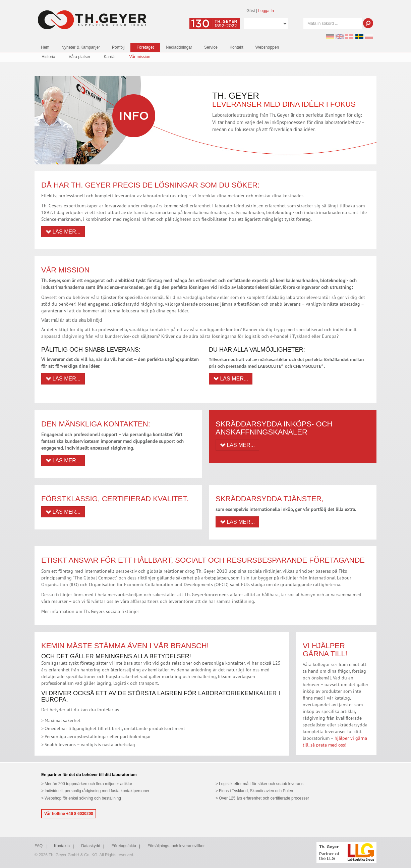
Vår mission (140, 57)
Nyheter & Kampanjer (81, 47)
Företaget (145, 47)
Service (211, 47)
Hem (45, 47)
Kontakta (62, 846)
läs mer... (237, 445)
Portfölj (118, 47)
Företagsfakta (124, 846)
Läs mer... (63, 232)
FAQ (39, 846)
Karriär (110, 57)
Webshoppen (267, 47)
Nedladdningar (179, 47)
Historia (48, 57)
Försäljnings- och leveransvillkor (176, 846)
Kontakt (237, 47)
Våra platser (80, 57)
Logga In (266, 11)
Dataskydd (91, 846)
